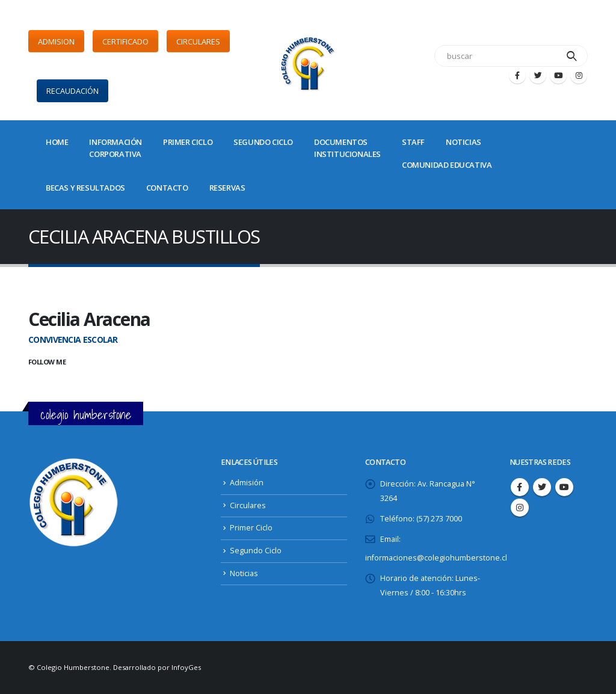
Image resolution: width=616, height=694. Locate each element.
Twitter (542, 487)
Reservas (227, 188)
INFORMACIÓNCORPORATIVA (115, 148)
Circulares (248, 505)
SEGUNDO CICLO (263, 142)
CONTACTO (167, 188)
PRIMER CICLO (188, 142)
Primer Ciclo (251, 528)
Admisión (247, 483)
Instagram (520, 508)
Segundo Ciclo (256, 551)
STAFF (413, 142)
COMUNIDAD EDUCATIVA (447, 165)
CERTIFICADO (125, 41)
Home (57, 142)
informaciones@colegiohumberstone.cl (436, 558)
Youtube (564, 487)
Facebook (520, 487)
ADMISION (56, 41)
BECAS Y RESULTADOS (85, 188)
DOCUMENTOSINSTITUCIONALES (347, 148)
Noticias (244, 573)
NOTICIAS (464, 142)
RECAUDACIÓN (72, 91)
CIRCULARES (198, 41)
